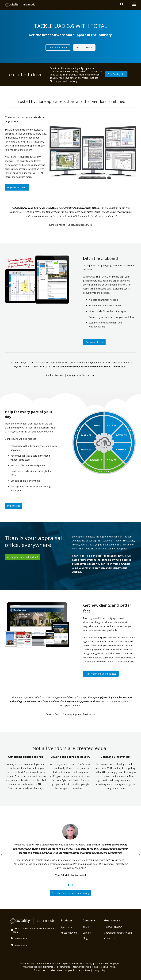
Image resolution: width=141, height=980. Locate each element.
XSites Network (69, 933)
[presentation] (2, 854)
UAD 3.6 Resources (58, 47)
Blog (85, 938)
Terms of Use (84, 970)
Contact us (110, 938)
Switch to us (13, 506)
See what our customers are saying (70, 893)
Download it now (94, 342)
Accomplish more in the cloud (23, 557)
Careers (87, 933)
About (86, 927)
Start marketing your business (101, 674)
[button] (69, 885)
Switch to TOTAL (84, 47)
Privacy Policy (99, 970)
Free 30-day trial (116, 74)
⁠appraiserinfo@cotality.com (118, 933)
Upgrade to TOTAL (17, 187)
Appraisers (66, 927)
